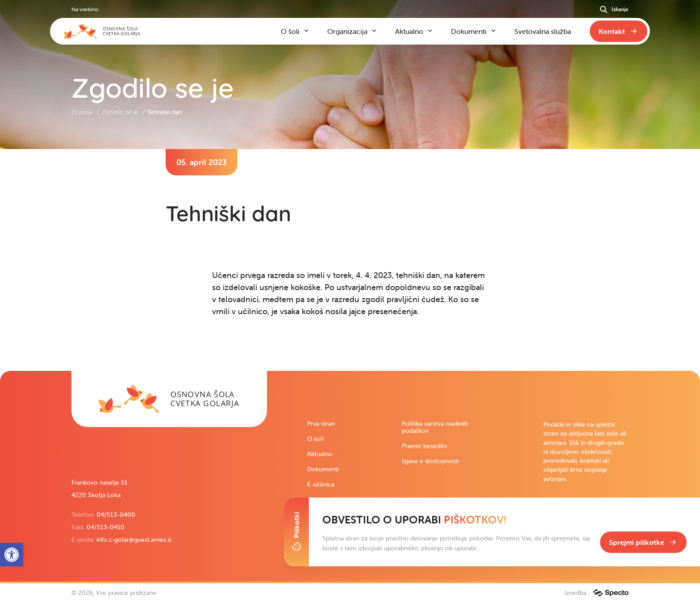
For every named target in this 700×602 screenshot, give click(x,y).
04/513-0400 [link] (116, 515)
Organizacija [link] (347, 31)
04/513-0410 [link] (106, 527)
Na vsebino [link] (85, 9)
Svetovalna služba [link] (543, 31)
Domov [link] (83, 112)
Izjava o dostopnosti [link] (430, 461)
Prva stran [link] (321, 423)
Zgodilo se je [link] (121, 112)
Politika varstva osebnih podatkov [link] (435, 427)
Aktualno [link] (320, 454)
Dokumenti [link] (323, 469)
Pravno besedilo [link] (425, 446)
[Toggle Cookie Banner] (296, 532)
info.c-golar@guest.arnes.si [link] (134, 540)
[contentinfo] (350, 260)
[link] (169, 399)
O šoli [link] (315, 439)
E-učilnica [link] (321, 484)
